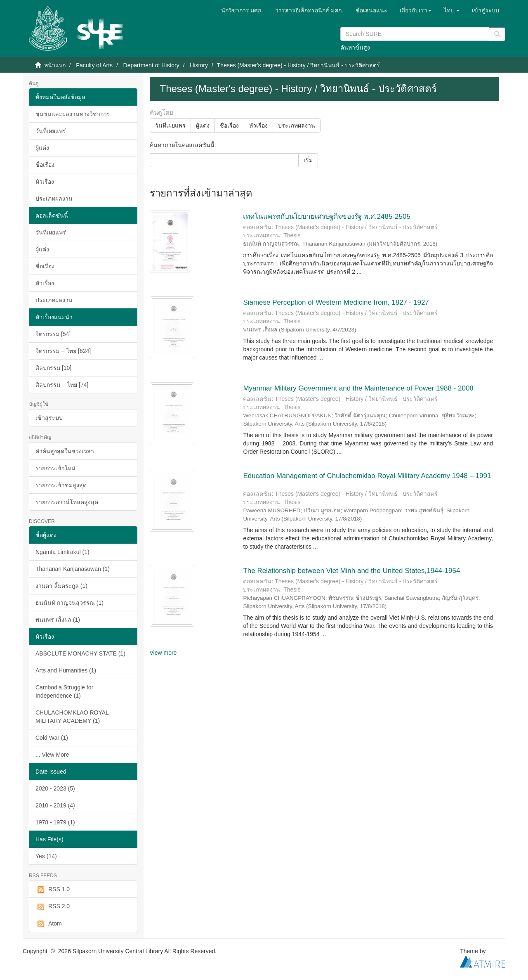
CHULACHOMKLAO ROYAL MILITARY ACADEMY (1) (72, 717)
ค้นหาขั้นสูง (355, 47)
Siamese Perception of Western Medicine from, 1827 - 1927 (336, 302)
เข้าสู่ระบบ (49, 418)
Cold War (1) (52, 738)
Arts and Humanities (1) (66, 670)
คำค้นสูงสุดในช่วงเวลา (65, 451)
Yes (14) (46, 856)
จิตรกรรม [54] (53, 334)
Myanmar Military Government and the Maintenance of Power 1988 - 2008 (358, 388)
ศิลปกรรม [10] (53, 368)
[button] (416, 10)
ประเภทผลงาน (54, 199)
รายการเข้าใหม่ (55, 468)
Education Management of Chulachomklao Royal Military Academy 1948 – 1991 (367, 476)
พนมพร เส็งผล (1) (58, 620)
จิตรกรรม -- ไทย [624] (63, 351)
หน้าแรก (55, 65)
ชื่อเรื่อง (45, 165)
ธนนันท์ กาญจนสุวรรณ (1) (70, 603)
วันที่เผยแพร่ (51, 131)
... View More (52, 755)
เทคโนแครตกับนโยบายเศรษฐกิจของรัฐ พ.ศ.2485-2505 (326, 217)
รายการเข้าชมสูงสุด (61, 485)
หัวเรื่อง (45, 182)
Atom (49, 924)
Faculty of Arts (94, 65)
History (199, 65)
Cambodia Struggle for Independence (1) (64, 691)
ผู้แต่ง (42, 148)
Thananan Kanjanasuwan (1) (73, 569)
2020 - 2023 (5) (55, 788)
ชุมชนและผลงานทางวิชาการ (73, 114)
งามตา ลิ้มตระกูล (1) (61, 586)
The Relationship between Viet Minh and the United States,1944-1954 (351, 571)
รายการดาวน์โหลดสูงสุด (67, 502)
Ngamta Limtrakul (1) (62, 552)
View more (163, 653)
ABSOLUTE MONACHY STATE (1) (80, 653)
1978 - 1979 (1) (55, 822)
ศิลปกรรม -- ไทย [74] (62, 385)
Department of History (151, 65)
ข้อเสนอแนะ (371, 10)
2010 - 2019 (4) (55, 805)
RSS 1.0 (53, 890)
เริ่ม (308, 160)
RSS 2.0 (53, 907)
